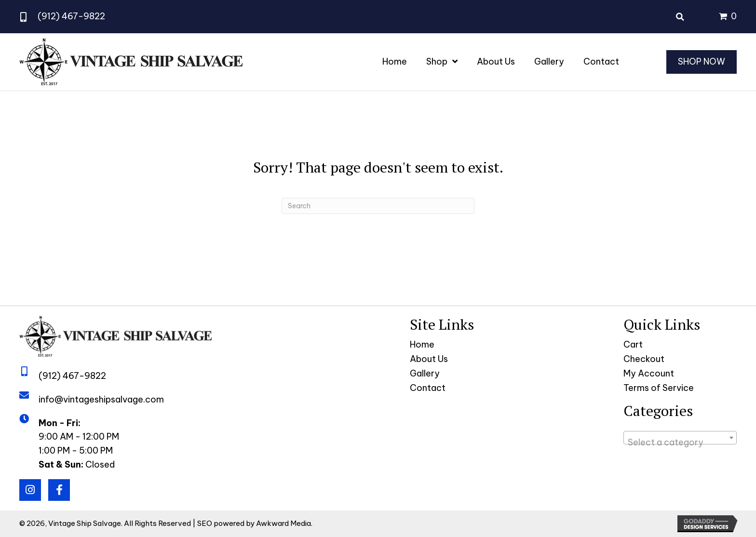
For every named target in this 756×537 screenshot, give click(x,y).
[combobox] (680, 438)
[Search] (378, 206)
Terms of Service (659, 388)
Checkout (644, 359)
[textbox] (680, 443)
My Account (649, 373)
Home (422, 344)
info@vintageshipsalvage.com (101, 399)
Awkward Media (283, 523)
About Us (429, 359)
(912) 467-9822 (71, 16)
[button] (30, 490)
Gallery (425, 373)
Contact (428, 388)
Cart (633, 344)
